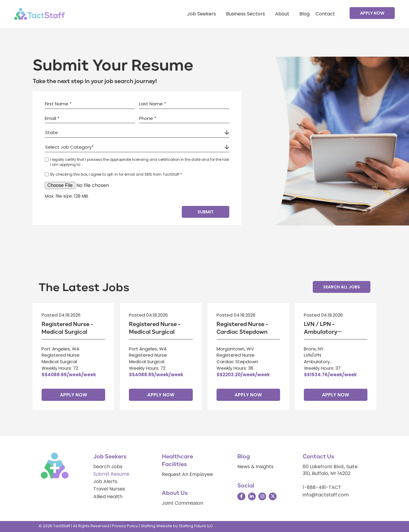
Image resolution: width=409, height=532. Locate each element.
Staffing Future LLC (196, 526)
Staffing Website (157, 526)
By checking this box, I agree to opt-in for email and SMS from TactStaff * (116, 174)
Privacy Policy (125, 526)
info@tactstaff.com (326, 495)
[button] (372, 13)
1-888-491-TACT (322, 487)
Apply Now (74, 395)
